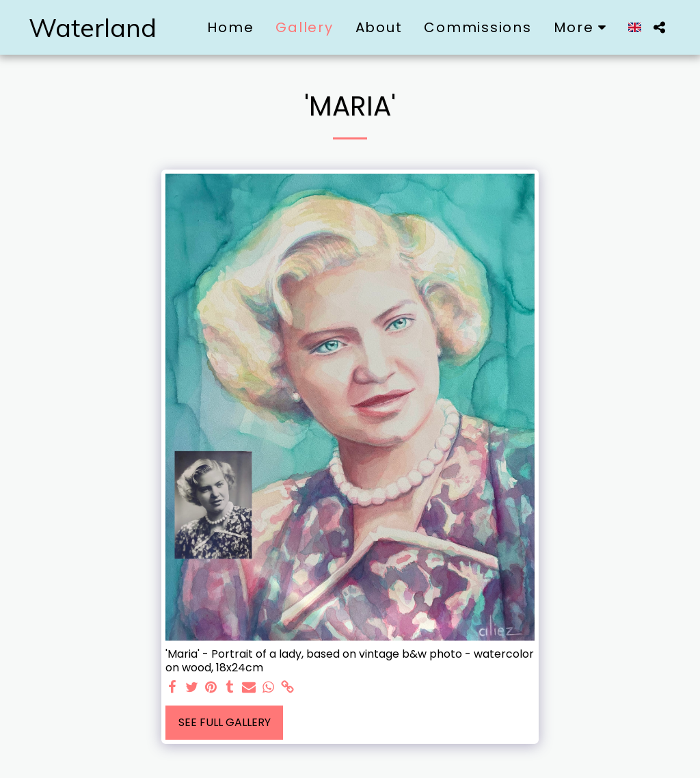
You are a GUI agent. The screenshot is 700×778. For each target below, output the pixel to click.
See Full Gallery (225, 722)
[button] (659, 27)
